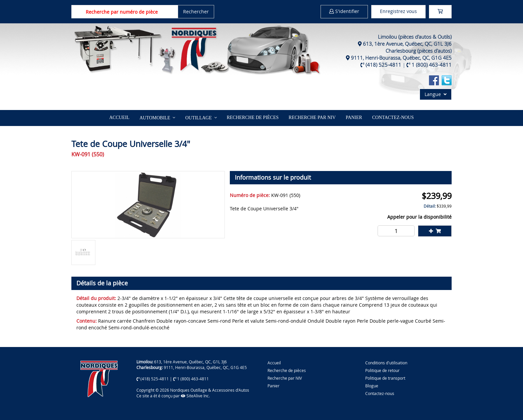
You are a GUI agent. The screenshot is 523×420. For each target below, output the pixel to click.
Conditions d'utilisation (386, 363)
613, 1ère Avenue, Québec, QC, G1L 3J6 (407, 44)
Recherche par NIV (312, 117)
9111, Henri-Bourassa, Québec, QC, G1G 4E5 (401, 58)
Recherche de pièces (253, 117)
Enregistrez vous (398, 11)
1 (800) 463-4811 (432, 65)
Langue (436, 94)
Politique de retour (382, 370)
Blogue (372, 386)
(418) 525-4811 (383, 65)
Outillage (198, 118)
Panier (274, 386)
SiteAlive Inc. (195, 396)
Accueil (119, 117)
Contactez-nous (393, 117)
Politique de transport (385, 378)
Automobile (155, 118)
